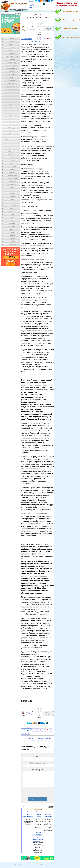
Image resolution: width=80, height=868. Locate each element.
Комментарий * (38, 770)
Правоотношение (12, 176)
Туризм (12, 215)
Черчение (12, 235)
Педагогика (12, 170)
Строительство (12, 206)
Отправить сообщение (38, 799)
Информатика (12, 101)
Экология (12, 238)
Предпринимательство (12, 56)
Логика (12, 131)
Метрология (12, 158)
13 (23, 41)
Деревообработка (12, 86)
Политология (12, 173)
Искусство (12, 107)
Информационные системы (12, 104)
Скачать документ (48, 29)
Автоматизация (12, 38)
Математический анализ (12, 140)
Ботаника (12, 65)
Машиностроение (12, 146)
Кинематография (12, 113)
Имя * (38, 756)
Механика (12, 161)
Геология (12, 77)
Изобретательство (12, 95)
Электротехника (12, 244)
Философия (12, 226)
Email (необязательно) (38, 763)
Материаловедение (12, 143)
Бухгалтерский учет (12, 68)
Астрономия (12, 53)
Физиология (12, 223)
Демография (12, 83)
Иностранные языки (12, 98)
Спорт (12, 200)
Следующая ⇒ (35, 41)
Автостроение (12, 41)
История (12, 110)
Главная (31, 1)
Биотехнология (12, 62)
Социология (12, 197)
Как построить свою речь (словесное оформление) (48, 815)
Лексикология (12, 125)
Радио (12, 191)
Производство (12, 182)
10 (45, 38)
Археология (12, 47)
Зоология (12, 92)
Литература (12, 128)
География (12, 74)
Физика (12, 220)
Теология (12, 209)
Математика (12, 137)
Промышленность (12, 185)
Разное (12, 194)
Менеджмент (12, 152)
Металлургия (12, 155)
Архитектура (12, 50)
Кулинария (12, 119)
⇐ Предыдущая (27, 38)
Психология (12, 188)
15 (29, 41)
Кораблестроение (12, 116)
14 (26, 41)
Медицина (12, 149)
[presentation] (38, 793)
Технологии (12, 212)
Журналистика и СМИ (12, 89)
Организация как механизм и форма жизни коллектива (39, 815)
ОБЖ (12, 164)
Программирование (12, 179)
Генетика (12, 71)
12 (51, 38)
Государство (12, 80)
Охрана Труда (12, 167)
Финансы (12, 229)
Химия (12, 232)
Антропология (12, 44)
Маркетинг (12, 134)
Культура (12, 122)
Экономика (12, 241)
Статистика (12, 203)
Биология (12, 59)
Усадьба (12, 218)
